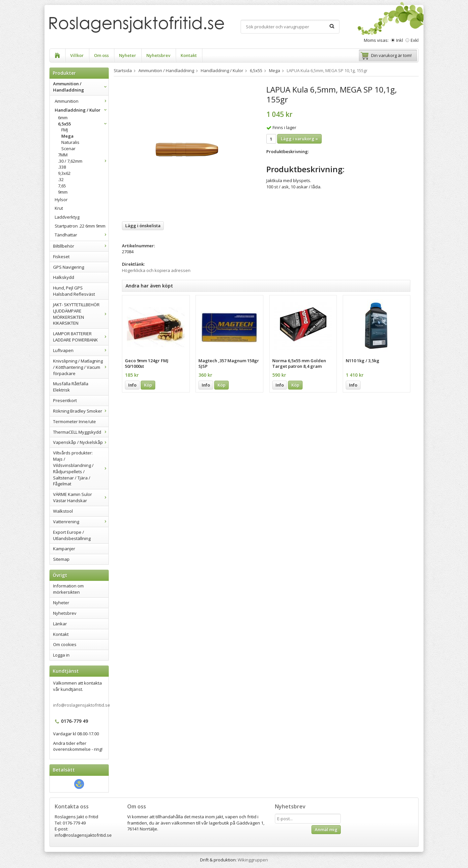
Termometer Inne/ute (74, 421)
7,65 (62, 186)
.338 (62, 167)
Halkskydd (64, 277)
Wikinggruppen (253, 860)
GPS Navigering (69, 267)
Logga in (61, 655)
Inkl (400, 40)
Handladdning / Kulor (82, 110)
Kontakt (189, 55)
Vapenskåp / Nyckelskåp (81, 442)
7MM (63, 155)
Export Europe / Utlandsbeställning (72, 535)
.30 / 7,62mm (83, 161)
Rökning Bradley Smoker (81, 411)
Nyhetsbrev (158, 55)
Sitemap (61, 559)
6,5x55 (83, 124)
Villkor (77, 55)
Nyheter (128, 55)
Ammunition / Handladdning (81, 87)
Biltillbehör (81, 246)
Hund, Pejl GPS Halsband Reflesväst (74, 291)
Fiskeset (61, 257)
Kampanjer (64, 549)
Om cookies (65, 644)
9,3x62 (64, 173)
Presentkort (65, 400)
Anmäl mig (326, 829)
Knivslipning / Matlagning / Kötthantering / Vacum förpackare (81, 367)
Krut (59, 208)
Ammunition (82, 101)
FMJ (65, 130)
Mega (67, 136)
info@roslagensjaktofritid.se (82, 705)
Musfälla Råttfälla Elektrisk (71, 387)
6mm (63, 118)
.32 (61, 179)
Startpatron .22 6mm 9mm (80, 226)
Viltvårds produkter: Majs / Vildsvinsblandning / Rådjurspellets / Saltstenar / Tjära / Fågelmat (81, 468)
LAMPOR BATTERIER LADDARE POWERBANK (81, 337)
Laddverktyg (67, 217)
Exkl (415, 40)
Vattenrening (81, 522)
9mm (63, 192)
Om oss (101, 55)
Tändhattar (82, 235)
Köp (148, 385)
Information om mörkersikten (68, 589)
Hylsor (61, 200)
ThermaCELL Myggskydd (81, 432)
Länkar (60, 624)
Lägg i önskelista (143, 226)
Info (132, 385)
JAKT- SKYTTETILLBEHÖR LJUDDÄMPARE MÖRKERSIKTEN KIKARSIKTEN (81, 314)
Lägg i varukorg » (299, 139)
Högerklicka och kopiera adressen (156, 270)
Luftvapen (81, 350)
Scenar (68, 149)
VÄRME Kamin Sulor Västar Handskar (81, 497)
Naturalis (70, 142)
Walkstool (63, 511)
